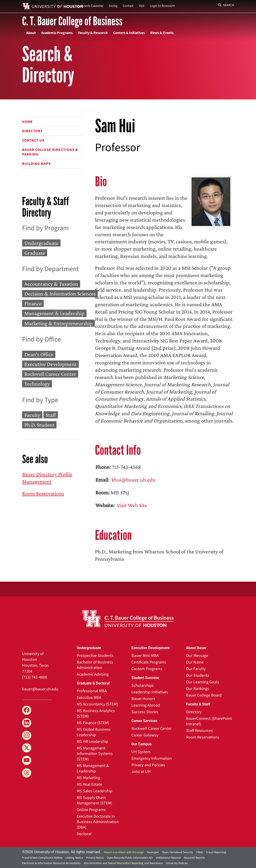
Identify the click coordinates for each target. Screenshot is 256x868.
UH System (141, 752)
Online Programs (91, 810)
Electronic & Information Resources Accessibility (51, 863)
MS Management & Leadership (93, 768)
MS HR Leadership (92, 742)
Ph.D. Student (39, 425)
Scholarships (143, 685)
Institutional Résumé (168, 858)
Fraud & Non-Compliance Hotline (42, 858)
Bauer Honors (143, 699)
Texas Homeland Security (177, 852)
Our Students (198, 675)
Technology (37, 384)
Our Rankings (198, 689)
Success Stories (145, 712)
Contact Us (33, 140)
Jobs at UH (141, 772)
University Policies (177, 863)
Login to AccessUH (162, 6)
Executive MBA (89, 698)
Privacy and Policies (148, 765)
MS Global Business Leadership (94, 732)
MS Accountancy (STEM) (97, 704)
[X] (27, 748)
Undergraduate (41, 243)
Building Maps (36, 164)
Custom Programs (147, 669)
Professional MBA (92, 691)
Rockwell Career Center (50, 374)
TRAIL (200, 852)
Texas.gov (153, 852)
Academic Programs (57, 33)
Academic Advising (93, 674)
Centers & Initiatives (129, 33)
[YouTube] (27, 760)
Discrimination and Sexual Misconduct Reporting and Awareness (123, 863)
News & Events (162, 33)
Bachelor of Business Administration (95, 665)
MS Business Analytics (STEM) (96, 714)
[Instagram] (27, 735)
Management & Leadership (54, 313)
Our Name (195, 662)
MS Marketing (88, 778)
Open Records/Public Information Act (130, 858)
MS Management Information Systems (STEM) (95, 754)
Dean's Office (39, 354)
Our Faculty (196, 669)
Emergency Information (152, 758)
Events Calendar (92, 6)
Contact (128, 6)
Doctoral (84, 834)
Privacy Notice (95, 858)
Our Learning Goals (203, 682)
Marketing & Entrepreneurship (59, 323)
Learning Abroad (146, 705)
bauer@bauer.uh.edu (40, 689)
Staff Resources (199, 731)
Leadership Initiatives (150, 692)
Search (226, 5)
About (31, 33)
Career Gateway (145, 735)
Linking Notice (74, 858)
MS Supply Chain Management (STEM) (94, 800)
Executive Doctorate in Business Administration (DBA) (98, 822)
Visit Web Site (131, 505)
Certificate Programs (149, 662)
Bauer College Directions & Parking (50, 152)
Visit (142, 6)
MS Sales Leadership (95, 791)
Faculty (32, 415)
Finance (33, 304)
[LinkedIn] (27, 723)
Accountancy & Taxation (51, 284)
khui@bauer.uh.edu (133, 480)
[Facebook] (27, 710)
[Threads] (27, 773)
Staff (51, 415)
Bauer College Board (204, 695)
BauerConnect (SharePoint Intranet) (209, 721)
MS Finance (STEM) (93, 723)
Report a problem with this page (124, 852)
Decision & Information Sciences (60, 294)
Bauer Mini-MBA (145, 656)
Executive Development (51, 364)
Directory (32, 131)
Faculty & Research (93, 33)
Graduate (35, 253)
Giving (113, 6)
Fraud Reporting (216, 852)
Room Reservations (43, 493)
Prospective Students (95, 656)
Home (27, 122)
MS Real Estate (89, 784)
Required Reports (194, 858)
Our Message (197, 656)
